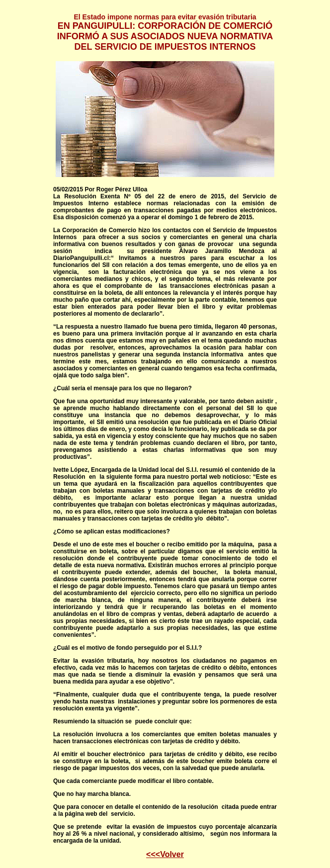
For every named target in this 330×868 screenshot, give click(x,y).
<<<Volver (165, 854)
